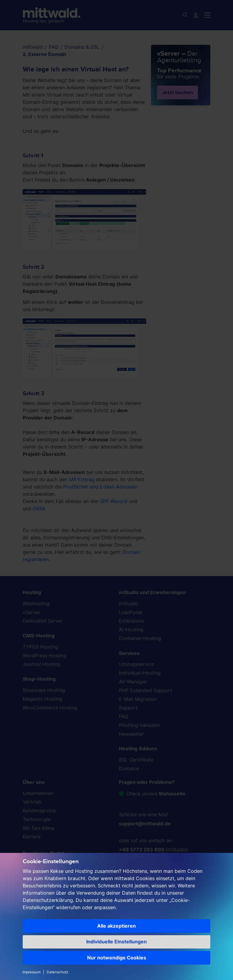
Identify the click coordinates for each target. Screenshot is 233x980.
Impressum (31, 972)
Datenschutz (57, 972)
